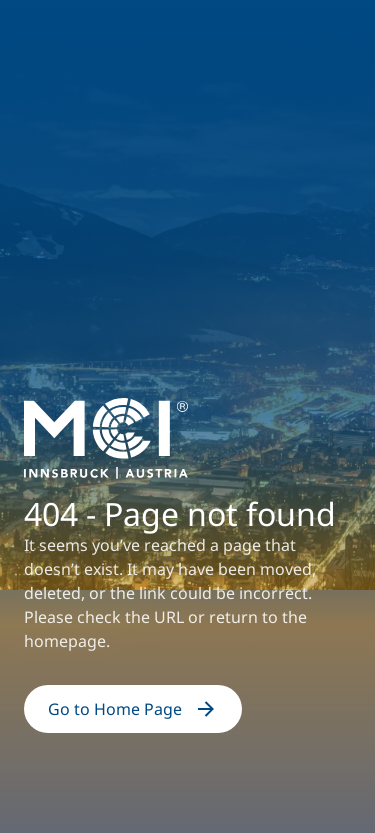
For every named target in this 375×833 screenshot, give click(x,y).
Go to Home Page (133, 709)
